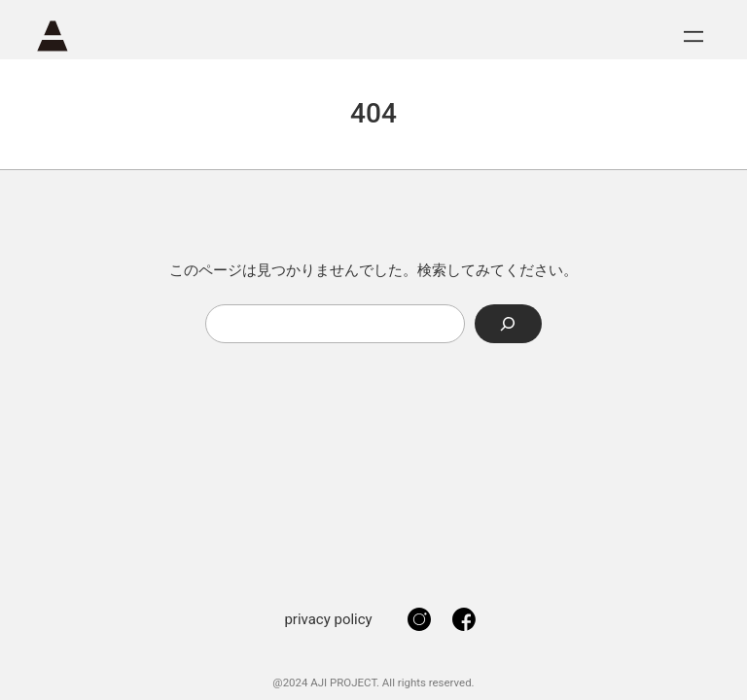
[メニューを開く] (694, 36)
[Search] (508, 323)
